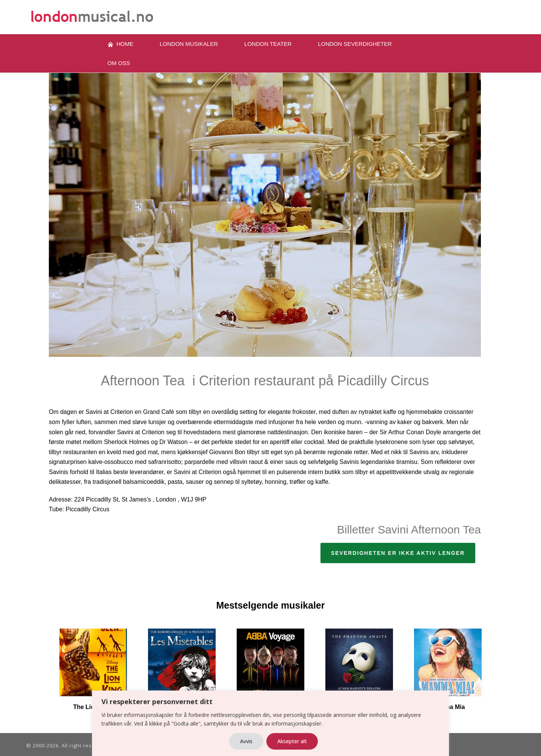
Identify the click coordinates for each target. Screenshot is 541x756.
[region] (270, 723)
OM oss (119, 63)
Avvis (246, 741)
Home (120, 44)
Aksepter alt (292, 741)
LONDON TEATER (268, 44)
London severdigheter (355, 44)
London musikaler (189, 44)
